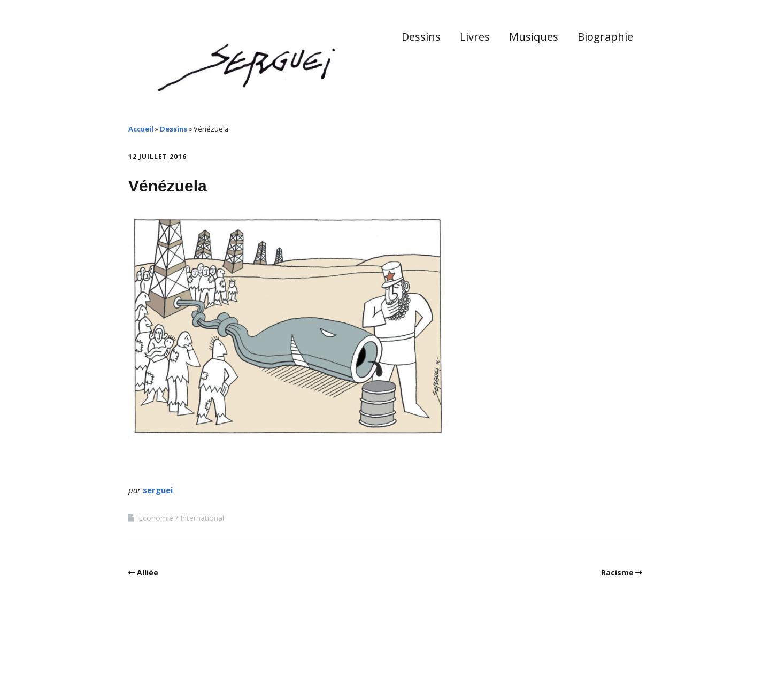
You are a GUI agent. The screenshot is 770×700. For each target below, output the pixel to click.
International (202, 518)
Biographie (605, 37)
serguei (158, 490)
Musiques (534, 37)
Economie (156, 518)
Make (168, 667)
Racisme (617, 572)
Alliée (148, 572)
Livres (475, 37)
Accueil (141, 129)
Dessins (421, 37)
